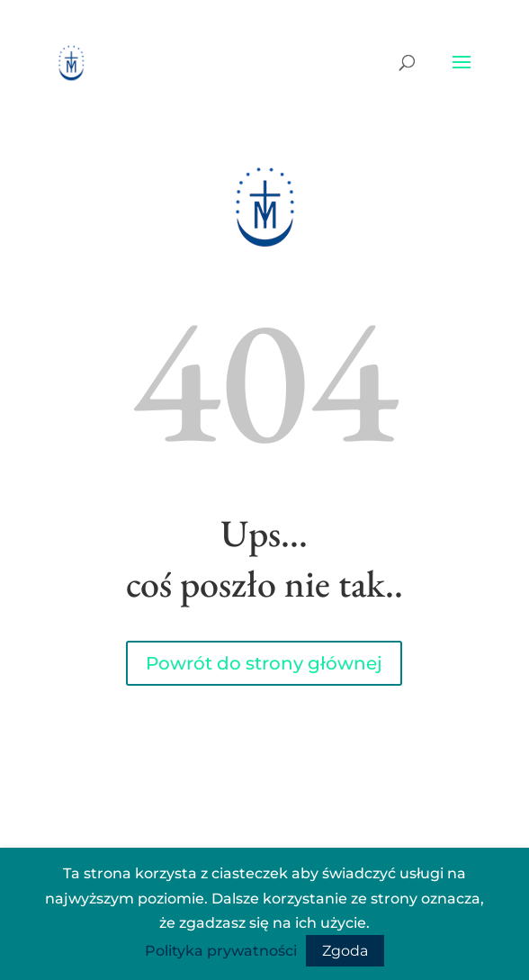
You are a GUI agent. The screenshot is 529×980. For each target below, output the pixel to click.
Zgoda (345, 951)
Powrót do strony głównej (264, 663)
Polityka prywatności (221, 951)
